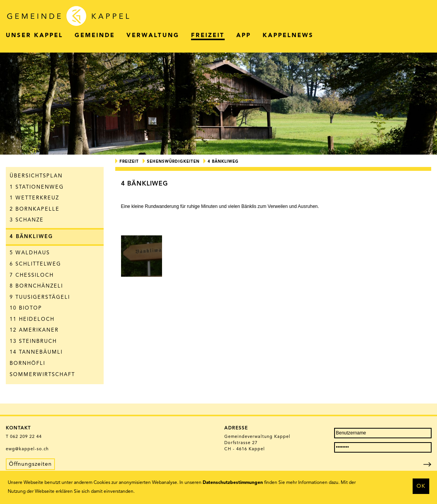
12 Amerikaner (34, 330)
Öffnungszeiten (30, 464)
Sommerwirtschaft (42, 375)
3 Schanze (27, 220)
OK (421, 486)
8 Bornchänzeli (36, 286)
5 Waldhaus (30, 253)
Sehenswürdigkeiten (173, 162)
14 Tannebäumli (36, 352)
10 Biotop (26, 308)
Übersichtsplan (36, 176)
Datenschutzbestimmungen (233, 483)
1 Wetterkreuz (34, 198)
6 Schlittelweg (35, 264)
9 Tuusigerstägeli (40, 297)
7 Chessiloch (32, 275)
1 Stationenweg (37, 187)
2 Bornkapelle (35, 209)
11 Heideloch (32, 319)
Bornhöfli (27, 364)
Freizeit (129, 162)
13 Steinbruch (33, 341)
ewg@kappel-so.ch (27, 449)
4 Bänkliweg (31, 237)
